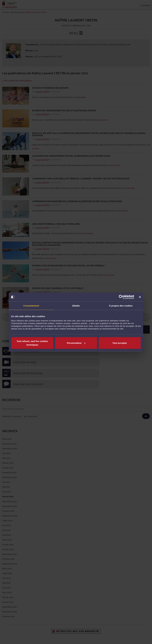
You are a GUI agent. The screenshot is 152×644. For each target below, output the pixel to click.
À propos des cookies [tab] (121, 306)
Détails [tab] (76, 306)
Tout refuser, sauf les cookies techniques (32, 343)
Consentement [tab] (31, 306)
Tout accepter (120, 343)
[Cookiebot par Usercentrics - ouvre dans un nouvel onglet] (121, 297)
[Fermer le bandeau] (140, 297)
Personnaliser (76, 343)
